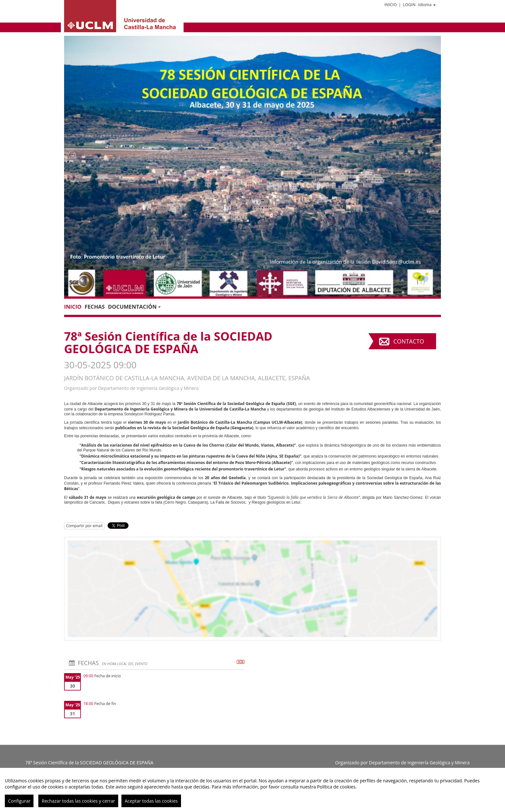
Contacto (409, 341)
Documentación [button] (134, 307)
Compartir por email (84, 526)
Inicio (390, 5)
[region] (252, 790)
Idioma (427, 5)
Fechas (95, 307)
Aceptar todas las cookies (151, 801)
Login (409, 5)
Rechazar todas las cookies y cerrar (78, 801)
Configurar (19, 801)
